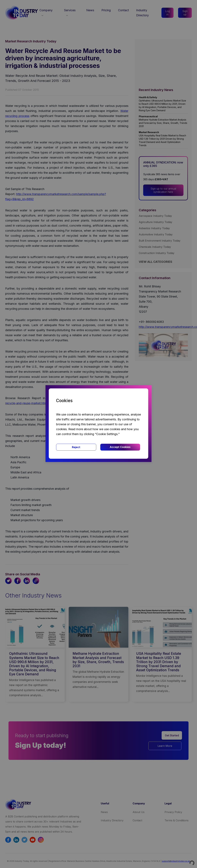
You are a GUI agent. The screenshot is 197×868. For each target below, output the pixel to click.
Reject (76, 447)
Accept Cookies (120, 447)
